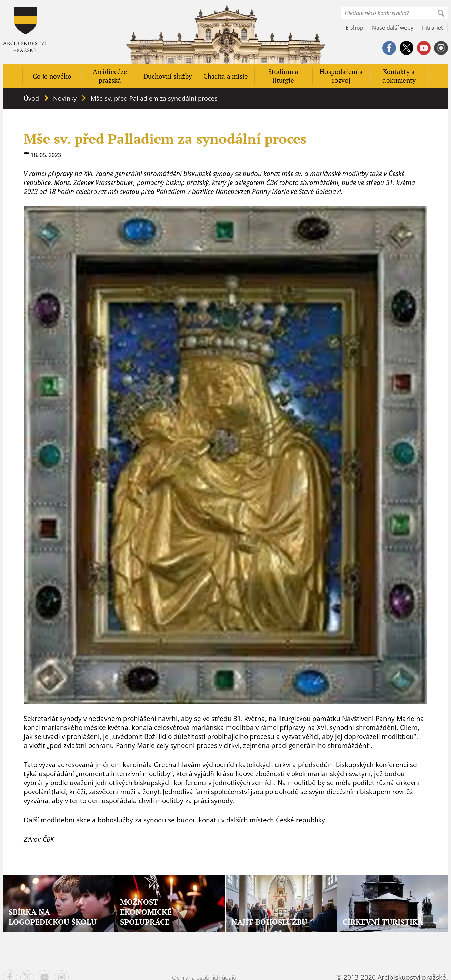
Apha (25, 29)
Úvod (31, 98)
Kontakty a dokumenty (399, 76)
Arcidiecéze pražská (110, 76)
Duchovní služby (168, 76)
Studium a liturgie (283, 76)
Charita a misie (226, 76)
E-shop (354, 28)
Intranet (433, 28)
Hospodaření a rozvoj (341, 76)
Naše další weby (393, 28)
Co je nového (52, 76)
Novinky (65, 98)
